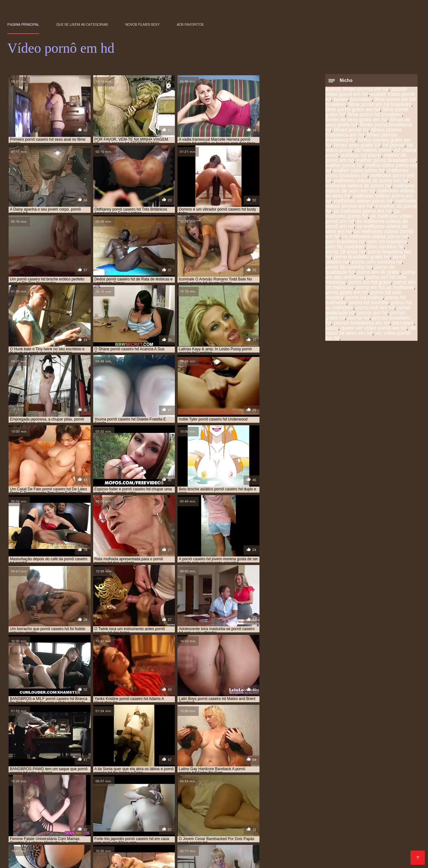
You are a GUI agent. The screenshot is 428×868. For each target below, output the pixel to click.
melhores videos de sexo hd (98, 788)
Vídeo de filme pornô (85, 844)
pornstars (403, 323)
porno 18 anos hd (345, 252)
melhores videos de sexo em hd (370, 189)
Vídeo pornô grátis (343, 854)
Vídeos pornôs (369, 818)
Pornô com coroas (194, 828)
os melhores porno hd (362, 214)
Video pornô (198, 839)
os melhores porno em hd (363, 212)
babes (341, 100)
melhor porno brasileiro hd (386, 161)
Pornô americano (113, 828)
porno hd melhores (86, 798)
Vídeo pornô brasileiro (317, 834)
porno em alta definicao (259, 795)
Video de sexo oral (153, 823)
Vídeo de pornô (117, 854)
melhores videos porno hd (363, 202)
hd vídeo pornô (188, 784)
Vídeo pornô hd (70, 834)
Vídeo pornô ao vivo (390, 844)
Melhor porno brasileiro (326, 849)
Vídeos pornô (177, 818)
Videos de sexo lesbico (221, 818)
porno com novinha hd (377, 262)
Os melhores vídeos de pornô (109, 849)
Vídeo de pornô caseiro (324, 813)
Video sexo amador (303, 823)
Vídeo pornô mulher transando (285, 854)
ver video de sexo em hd (371, 331)
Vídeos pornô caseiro (351, 823)
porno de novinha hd (349, 268)
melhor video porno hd (359, 171)
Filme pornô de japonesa (158, 859)
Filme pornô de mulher (33, 844)
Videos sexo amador (373, 828)
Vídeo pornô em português (258, 834)
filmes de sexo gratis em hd (356, 120)
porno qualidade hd (256, 798)
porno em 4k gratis (379, 273)
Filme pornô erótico (137, 818)
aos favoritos (190, 24)
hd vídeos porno (373, 151)
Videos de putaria (89, 813)
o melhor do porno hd (335, 788)
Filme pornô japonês (73, 854)
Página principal (23, 24)
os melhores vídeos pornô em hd (161, 791)
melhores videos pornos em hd (371, 204)
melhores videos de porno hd (358, 186)
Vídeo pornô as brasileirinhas (40, 849)
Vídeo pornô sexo (387, 839)
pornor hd (359, 318)
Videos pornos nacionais (373, 834)
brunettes (361, 100)
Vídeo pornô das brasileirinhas (261, 813)
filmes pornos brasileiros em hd (363, 133)
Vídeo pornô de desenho (228, 849)
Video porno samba (67, 828)
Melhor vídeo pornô (204, 834)
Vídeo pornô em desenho (382, 813)
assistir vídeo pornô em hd (366, 92)
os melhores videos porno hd (375, 237)
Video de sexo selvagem (383, 849)
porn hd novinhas (345, 247)
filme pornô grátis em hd (353, 110)
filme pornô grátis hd (201, 781)
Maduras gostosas (228, 823)
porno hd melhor (364, 298)
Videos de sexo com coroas (333, 839)
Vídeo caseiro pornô (90, 818)
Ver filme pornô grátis (241, 828)
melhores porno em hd (380, 784)
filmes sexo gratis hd (357, 146)
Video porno (190, 823)
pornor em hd (373, 313)
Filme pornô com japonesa (142, 813)
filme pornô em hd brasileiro (380, 105)
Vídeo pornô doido (161, 839)
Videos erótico (266, 818)
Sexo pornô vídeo (27, 854)
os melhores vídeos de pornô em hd (90, 791)
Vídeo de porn (113, 823)
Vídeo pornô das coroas (224, 844)
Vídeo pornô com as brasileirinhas (99, 839)
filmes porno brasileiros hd (369, 128)
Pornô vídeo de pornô (223, 854)
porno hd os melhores (172, 798)
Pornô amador (42, 823)
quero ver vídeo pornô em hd (374, 329)
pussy (332, 329)
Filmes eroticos (153, 828)
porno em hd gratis (370, 283)
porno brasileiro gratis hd (362, 257)
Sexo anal (279, 828)
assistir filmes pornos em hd (357, 90)
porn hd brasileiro (387, 242)
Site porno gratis (208, 859)
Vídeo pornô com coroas (281, 844)
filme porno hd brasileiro (375, 115)
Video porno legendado (338, 844)
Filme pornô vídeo (107, 859)
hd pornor (394, 146)
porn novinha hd (386, 247)
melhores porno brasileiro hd (367, 174)
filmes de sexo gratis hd (364, 781)
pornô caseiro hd (74, 795)
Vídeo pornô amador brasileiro (264, 859)
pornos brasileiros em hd (362, 323)
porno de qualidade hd (167, 795)
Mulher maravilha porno (320, 828)
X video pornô (162, 834)
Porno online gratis (323, 859)
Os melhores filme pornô (166, 854)
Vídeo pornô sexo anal (273, 839)
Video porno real (277, 849)
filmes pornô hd (351, 130)
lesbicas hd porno (361, 156)
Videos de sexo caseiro (117, 834)
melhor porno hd (344, 166)
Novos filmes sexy (142, 24)
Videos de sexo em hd (169, 844)
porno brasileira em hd (30, 795)
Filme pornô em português (37, 813)
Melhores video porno (199, 813)
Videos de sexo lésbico (57, 859)
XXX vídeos (265, 823)
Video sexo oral (332, 818)
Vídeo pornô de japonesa (36, 818)
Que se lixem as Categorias (82, 24)
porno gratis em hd (346, 293)
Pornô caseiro (78, 823)
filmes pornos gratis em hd (116, 784)
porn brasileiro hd (345, 242)
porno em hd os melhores (385, 288)
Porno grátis (298, 818)
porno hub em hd (375, 308)
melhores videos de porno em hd (371, 181)
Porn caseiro (126, 844)
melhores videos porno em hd (159, 788)
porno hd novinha (369, 303)
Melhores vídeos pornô (172, 849)
